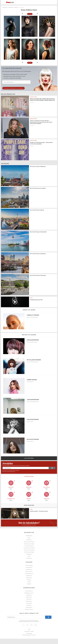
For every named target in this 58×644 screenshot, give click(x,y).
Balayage (29, 580)
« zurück (22, 14)
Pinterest (31, 625)
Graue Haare (29, 603)
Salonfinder (29, 540)
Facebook (23, 625)
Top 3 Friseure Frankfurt (29, 544)
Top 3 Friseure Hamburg (29, 550)
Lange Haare (29, 595)
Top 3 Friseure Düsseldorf (29, 548)
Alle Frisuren (29, 458)
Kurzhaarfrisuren (29, 591)
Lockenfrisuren (29, 607)
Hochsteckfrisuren (29, 574)
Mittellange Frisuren (29, 593)
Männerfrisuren (29, 572)
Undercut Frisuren (29, 609)
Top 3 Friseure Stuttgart (29, 552)
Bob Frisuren (29, 597)
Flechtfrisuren (29, 576)
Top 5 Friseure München (29, 542)
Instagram (36, 625)
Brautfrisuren (29, 578)
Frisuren (29, 562)
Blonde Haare (29, 601)
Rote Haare (29, 605)
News (29, 538)
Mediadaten (29, 554)
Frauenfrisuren (29, 570)
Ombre (29, 582)
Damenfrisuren (29, 588)
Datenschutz (13, 472)
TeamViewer (29, 558)
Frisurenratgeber (29, 565)
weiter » (37, 14)
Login (29, 556)
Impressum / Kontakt (29, 631)
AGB (29, 629)
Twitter (27, 625)
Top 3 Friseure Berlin (29, 546)
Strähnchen (29, 599)
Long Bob (29, 584)
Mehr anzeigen (29, 505)
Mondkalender (29, 536)
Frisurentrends (29, 567)
